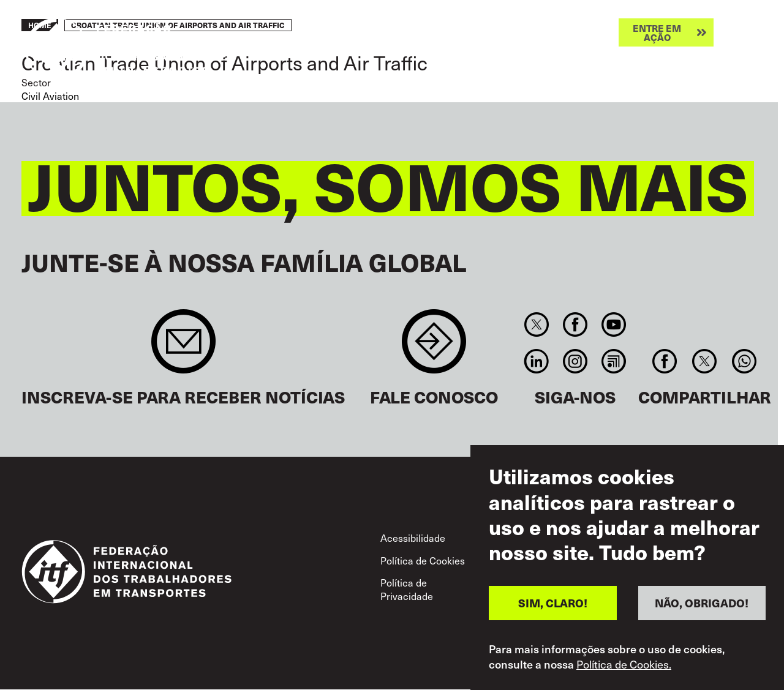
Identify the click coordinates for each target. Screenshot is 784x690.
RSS (614, 361)
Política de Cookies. (624, 664)
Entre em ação (657, 32)
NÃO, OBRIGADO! (702, 603)
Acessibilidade (413, 538)
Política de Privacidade (407, 589)
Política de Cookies (423, 560)
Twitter (536, 324)
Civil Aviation (50, 96)
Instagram (575, 361)
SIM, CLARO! (553, 603)
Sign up (183, 347)
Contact (434, 347)
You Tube (614, 324)
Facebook (575, 324)
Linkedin (536, 361)
